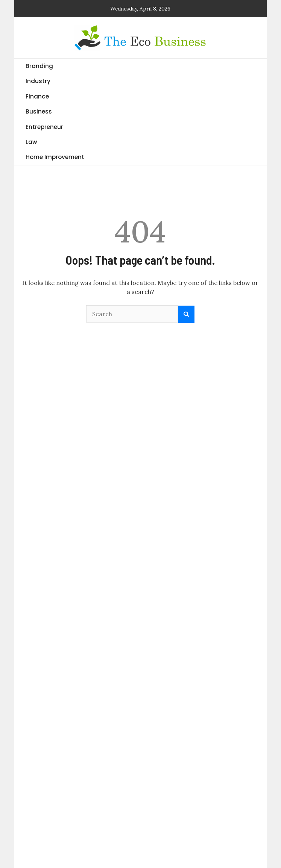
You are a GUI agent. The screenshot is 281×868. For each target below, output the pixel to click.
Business (39, 111)
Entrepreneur (44, 127)
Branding (39, 66)
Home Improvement (55, 157)
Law (31, 142)
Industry (38, 81)
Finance (37, 96)
